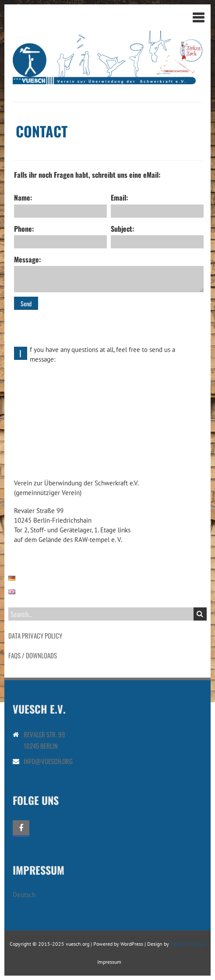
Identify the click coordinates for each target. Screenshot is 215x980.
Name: (60, 205)
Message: (109, 273)
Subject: (157, 236)
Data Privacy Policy (35, 635)
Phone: (60, 236)
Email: (157, 205)
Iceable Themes (188, 944)
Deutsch (24, 895)
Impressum (109, 962)
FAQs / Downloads (33, 655)
